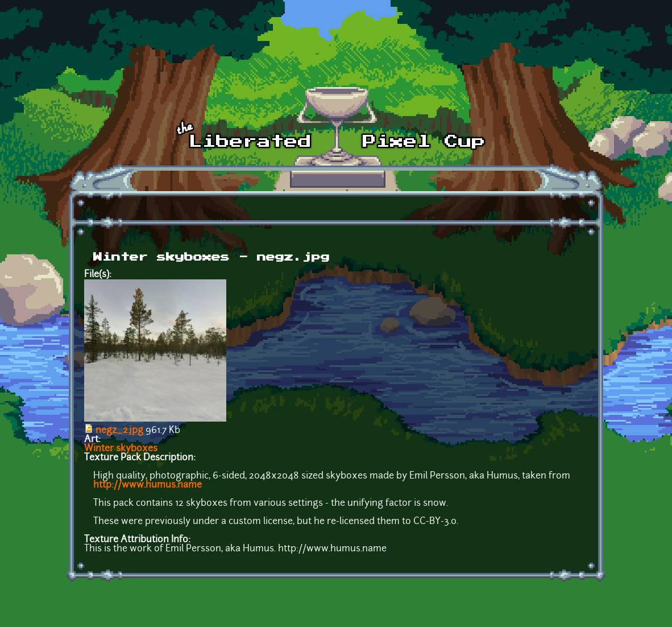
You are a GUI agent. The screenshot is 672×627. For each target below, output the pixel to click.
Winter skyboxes (121, 449)
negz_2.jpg (119, 431)
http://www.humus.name (148, 485)
